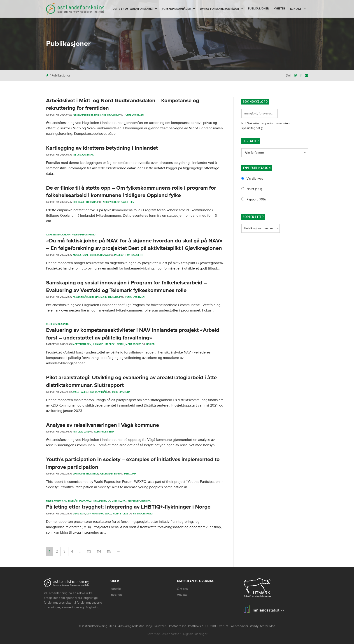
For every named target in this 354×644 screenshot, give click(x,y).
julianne (98, 344)
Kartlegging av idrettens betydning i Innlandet (102, 148)
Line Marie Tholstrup (107, 115)
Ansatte (182, 595)
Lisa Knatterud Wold (99, 514)
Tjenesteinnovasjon (58, 235)
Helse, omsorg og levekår (62, 501)
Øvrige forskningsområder (219, 9)
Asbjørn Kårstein (83, 297)
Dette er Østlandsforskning (133, 9)
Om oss (182, 589)
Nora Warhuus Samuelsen (119, 202)
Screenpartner (171, 634)
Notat (254, 189)
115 (109, 551)
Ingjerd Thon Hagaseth (128, 255)
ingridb (150, 344)
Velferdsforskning (84, 235)
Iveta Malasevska (83, 155)
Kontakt (296, 9)
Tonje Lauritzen (134, 115)
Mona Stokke (81, 255)
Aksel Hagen (80, 392)
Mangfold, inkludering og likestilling (102, 501)
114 (99, 551)
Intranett (116, 595)
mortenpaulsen (82, 344)
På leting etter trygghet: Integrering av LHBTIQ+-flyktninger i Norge (128, 507)
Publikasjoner (258, 9)
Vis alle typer (256, 179)
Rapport (256, 199)
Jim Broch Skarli (100, 255)
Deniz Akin (130, 474)
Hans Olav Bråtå (98, 392)
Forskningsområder (176, 9)
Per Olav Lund (81, 432)
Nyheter (279, 9)
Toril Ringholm (121, 392)
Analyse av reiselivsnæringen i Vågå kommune (102, 425)
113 (89, 551)
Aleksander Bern (83, 115)
